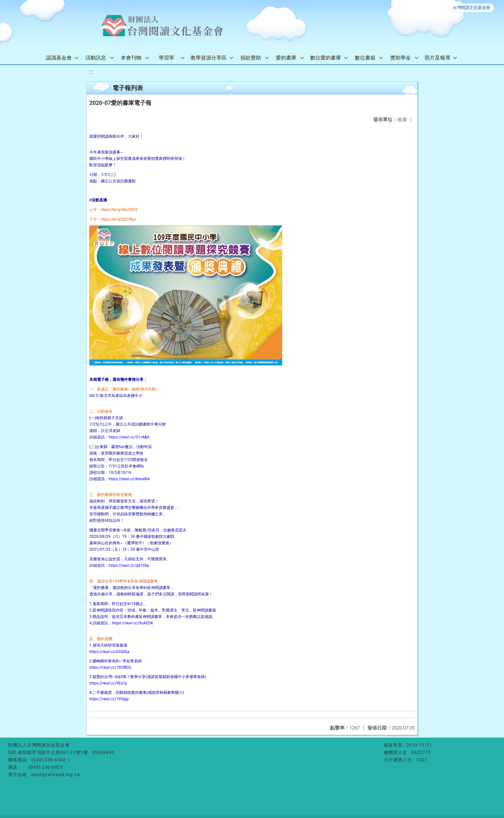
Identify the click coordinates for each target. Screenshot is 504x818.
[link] (119, 210)
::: (91, 72)
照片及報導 (437, 58)
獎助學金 (401, 58)
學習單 (166, 58)
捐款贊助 (251, 58)
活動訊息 (96, 58)
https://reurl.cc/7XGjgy (109, 699)
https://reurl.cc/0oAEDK (133, 623)
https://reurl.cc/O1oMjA (129, 437)
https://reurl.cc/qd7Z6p (129, 565)
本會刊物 (131, 58)
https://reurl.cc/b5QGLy (109, 652)
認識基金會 (59, 58)
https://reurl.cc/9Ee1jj (108, 683)
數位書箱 (365, 58)
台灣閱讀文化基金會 (471, 8)
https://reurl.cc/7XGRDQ (110, 667)
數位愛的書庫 (326, 58)
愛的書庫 (286, 58)
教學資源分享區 (209, 58)
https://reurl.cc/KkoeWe (129, 479)
